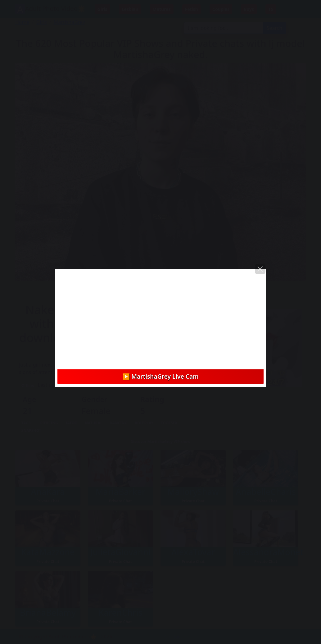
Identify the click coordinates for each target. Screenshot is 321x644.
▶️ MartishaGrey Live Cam (160, 376)
